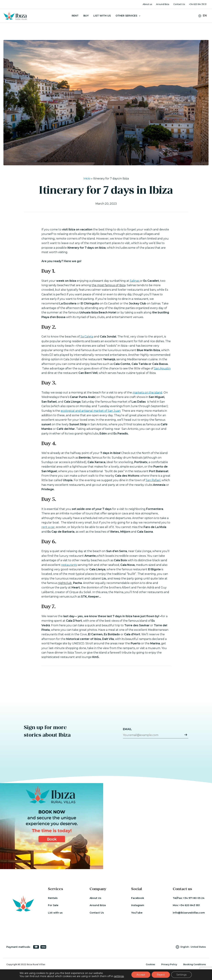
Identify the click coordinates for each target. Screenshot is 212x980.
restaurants (69, 565)
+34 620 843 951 (190, 905)
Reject (161, 975)
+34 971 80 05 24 (194, 898)
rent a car (48, 527)
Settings (181, 975)
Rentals (53, 898)
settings (119, 976)
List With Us (102, 16)
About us (147, 4)
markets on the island (147, 393)
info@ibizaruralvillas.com (189, 913)
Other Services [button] (128, 16)
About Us (95, 898)
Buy (86, 16)
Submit (186, 735)
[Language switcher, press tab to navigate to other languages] (204, 16)
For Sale (53, 905)
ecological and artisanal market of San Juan (91, 411)
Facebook (138, 898)
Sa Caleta (86, 337)
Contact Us (179, 4)
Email (127, 729)
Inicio (87, 178)
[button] (139, 16)
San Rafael (153, 480)
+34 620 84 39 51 (198, 4)
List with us (55, 913)
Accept (141, 975)
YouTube (137, 913)
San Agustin (162, 368)
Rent (75, 16)
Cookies (150, 964)
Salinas (135, 281)
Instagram (138, 905)
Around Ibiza (163, 4)
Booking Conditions (195, 964)
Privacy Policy (169, 964)
